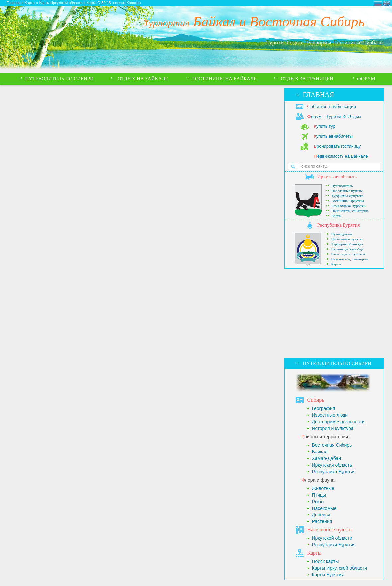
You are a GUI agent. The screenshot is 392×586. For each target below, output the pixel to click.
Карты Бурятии (328, 575)
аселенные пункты (330, 530)
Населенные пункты (347, 191)
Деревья (321, 515)
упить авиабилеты (333, 136)
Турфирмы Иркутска (347, 196)
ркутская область (337, 177)
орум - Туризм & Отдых (334, 116)
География (323, 408)
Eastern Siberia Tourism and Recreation (387, 3)
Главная (318, 95)
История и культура (333, 428)
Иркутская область (332, 465)
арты (314, 553)
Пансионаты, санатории (350, 211)
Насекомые (324, 508)
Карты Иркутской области (339, 568)
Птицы (319, 495)
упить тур (324, 126)
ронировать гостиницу (337, 146)
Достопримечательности (338, 422)
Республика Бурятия (334, 472)
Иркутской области (332, 538)
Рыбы (318, 502)
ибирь (315, 400)
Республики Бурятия (334, 545)
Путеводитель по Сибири (337, 363)
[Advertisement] (334, 313)
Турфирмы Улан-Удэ (347, 244)
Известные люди (330, 415)
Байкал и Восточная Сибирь (254, 21)
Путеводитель (342, 186)
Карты (336, 216)
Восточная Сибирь (332, 445)
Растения (322, 521)
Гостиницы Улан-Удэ (347, 249)
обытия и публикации (332, 106)
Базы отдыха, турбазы (348, 206)
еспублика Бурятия (338, 225)
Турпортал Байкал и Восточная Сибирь (378, 3)
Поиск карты (325, 561)
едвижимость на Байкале (341, 156)
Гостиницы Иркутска (348, 201)
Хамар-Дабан (326, 458)
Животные (323, 488)
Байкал (319, 452)
